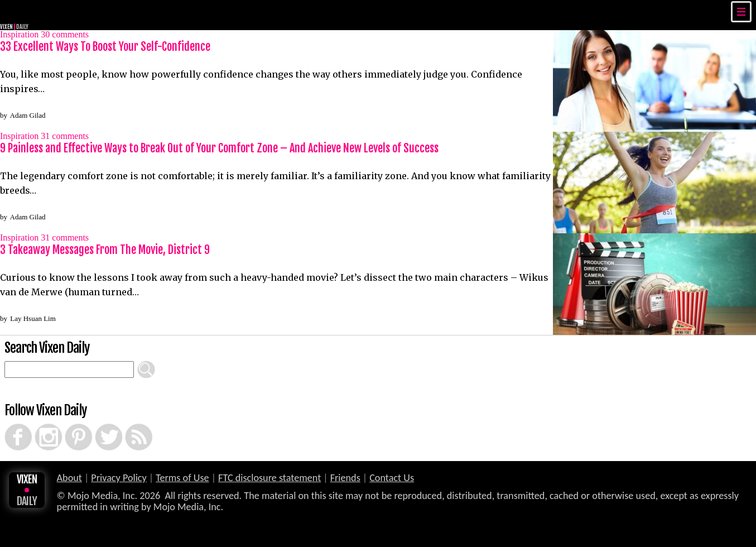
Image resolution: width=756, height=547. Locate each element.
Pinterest (69, 424)
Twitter (98, 424)
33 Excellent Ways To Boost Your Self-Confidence (105, 47)
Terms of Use (182, 478)
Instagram (39, 424)
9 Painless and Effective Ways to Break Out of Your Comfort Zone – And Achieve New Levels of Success (219, 148)
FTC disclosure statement (269, 478)
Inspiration (19, 34)
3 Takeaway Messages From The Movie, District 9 (105, 250)
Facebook (9, 424)
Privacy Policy (119, 478)
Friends (345, 478)
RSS (127, 424)
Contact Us (392, 478)
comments (65, 34)
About (69, 478)
